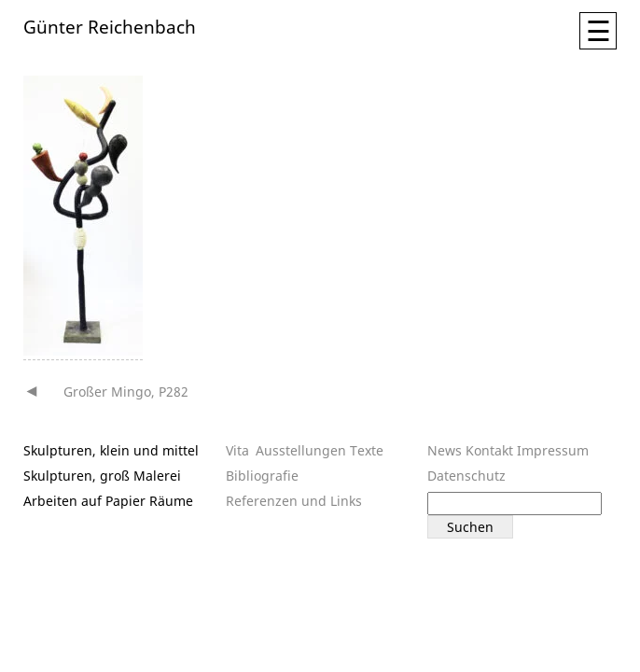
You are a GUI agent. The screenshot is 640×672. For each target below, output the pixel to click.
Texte (367, 450)
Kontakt (489, 450)
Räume (171, 501)
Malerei (157, 476)
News (445, 450)
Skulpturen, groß (77, 476)
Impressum (553, 450)
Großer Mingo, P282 (126, 392)
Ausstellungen (301, 450)
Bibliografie (262, 476)
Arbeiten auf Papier (84, 501)
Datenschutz (466, 476)
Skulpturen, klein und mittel (111, 450)
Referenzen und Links (294, 501)
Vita (237, 450)
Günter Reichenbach (110, 26)
